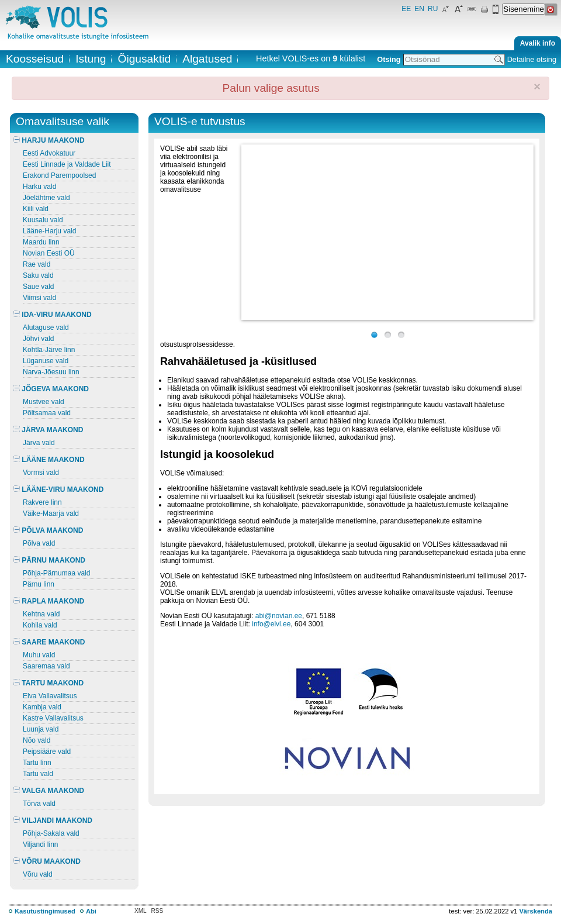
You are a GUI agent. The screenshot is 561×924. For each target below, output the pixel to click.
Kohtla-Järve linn (49, 350)
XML (141, 911)
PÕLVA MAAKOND (48, 530)
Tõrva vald (39, 804)
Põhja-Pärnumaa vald (56, 573)
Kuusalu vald (43, 220)
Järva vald (39, 443)
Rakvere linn (42, 502)
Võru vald (38, 874)
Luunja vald (41, 729)
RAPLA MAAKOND (49, 601)
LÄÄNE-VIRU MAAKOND (58, 489)
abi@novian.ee (279, 616)
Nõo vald (37, 740)
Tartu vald (38, 774)
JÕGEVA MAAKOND (51, 389)
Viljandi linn (41, 844)
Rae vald (37, 264)
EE (406, 9)
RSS (157, 911)
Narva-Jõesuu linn (51, 372)
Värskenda (536, 911)
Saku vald (38, 275)
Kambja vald (42, 707)
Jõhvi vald (38, 339)
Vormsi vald (41, 473)
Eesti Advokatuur (49, 153)
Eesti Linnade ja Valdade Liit (67, 164)
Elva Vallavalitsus (50, 696)
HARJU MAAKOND (49, 140)
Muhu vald (39, 655)
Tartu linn (37, 763)
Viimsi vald (39, 298)
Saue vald (38, 287)
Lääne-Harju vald (49, 231)
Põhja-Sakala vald (51, 833)
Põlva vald (39, 543)
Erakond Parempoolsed (59, 175)
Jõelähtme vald (46, 198)
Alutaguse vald (46, 327)
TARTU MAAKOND (49, 683)
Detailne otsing (532, 59)
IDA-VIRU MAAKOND (53, 315)
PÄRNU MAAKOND (49, 560)
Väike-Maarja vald (51, 513)
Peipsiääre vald (47, 751)
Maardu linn (41, 242)
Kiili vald (36, 209)
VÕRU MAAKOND (47, 861)
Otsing (389, 59)
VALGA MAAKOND (49, 791)
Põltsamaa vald (47, 413)
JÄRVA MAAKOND (48, 430)
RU (433, 9)
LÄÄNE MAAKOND (49, 460)
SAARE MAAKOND (49, 642)
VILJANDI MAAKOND (53, 820)
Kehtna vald (41, 614)
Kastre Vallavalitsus (53, 718)
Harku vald (39, 187)
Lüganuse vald (46, 361)
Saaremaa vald (46, 666)
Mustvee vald (44, 402)
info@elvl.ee (271, 624)
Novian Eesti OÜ (49, 253)
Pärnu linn (39, 584)
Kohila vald (40, 625)
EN (419, 9)
